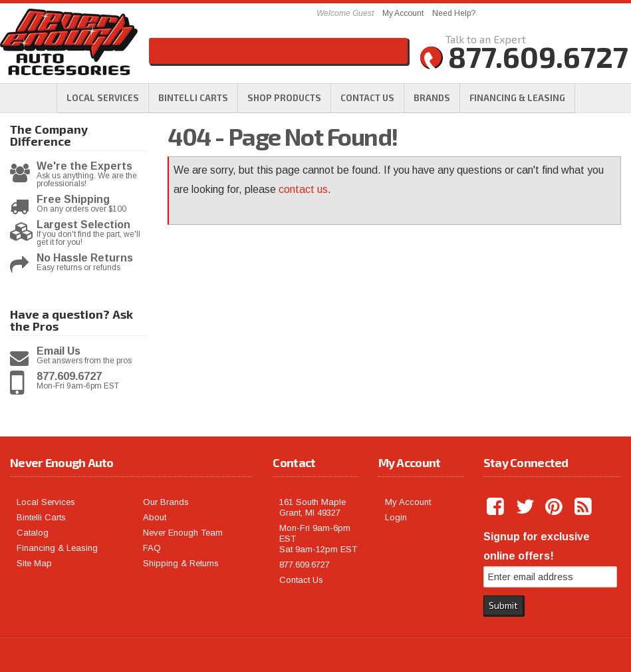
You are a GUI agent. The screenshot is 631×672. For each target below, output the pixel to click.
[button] (284, 98)
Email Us (59, 351)
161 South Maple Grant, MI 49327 (313, 507)
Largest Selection (83, 225)
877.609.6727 (69, 377)
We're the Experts (84, 166)
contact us (303, 189)
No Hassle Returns (85, 258)
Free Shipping (73, 200)
